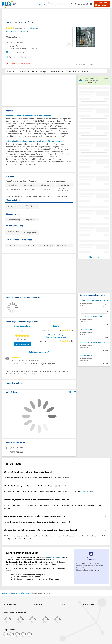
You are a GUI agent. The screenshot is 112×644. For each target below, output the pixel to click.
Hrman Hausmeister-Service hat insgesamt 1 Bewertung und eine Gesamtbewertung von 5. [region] (37, 522)
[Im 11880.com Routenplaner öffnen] (70, 391)
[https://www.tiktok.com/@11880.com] (18, 635)
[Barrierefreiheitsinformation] (88, 4)
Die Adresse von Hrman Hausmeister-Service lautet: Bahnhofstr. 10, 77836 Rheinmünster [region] (36, 478)
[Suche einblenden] (73, 4)
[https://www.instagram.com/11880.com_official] (12, 635)
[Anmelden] (80, 4)
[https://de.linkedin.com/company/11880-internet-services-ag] (24, 635)
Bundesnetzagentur (53, 558)
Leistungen (24, 71)
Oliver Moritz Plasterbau (90, 316)
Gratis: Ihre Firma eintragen (102, 4)
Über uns (11, 71)
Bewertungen (57, 71)
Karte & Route (72, 71)
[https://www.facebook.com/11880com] (6, 635)
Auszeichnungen (40, 71)
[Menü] (92, 4)
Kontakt (86, 71)
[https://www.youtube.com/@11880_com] (30, 635)
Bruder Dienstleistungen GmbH (93, 300)
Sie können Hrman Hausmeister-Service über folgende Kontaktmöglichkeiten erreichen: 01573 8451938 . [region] (49, 491)
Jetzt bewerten (22, 344)
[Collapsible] (106, 472)
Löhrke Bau (84, 329)
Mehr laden (94, 257)
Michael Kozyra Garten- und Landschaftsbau (94, 342)
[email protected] (86, 491)
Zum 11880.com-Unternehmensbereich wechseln (49, 5)
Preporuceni (85, 355)
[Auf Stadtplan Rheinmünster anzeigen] (74, 392)
